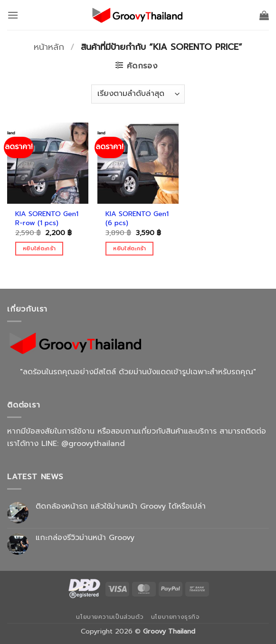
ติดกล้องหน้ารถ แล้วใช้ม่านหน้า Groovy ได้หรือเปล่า (121, 507)
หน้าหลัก (49, 47)
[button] (13, 15)
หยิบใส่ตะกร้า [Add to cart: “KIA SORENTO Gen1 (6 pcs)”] (129, 248)
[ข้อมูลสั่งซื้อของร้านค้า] (138, 94)
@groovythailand (93, 444)
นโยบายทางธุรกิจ (176, 617)
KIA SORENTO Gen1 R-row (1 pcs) (47, 218)
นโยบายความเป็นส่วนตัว (110, 617)
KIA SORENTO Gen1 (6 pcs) (137, 218)
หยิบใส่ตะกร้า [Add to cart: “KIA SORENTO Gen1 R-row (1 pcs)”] (39, 248)
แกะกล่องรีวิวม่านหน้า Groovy (85, 538)
